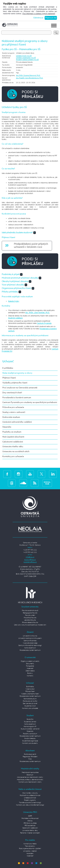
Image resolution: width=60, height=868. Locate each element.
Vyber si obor (30, 689)
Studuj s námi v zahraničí (14, 412)
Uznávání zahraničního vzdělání (17, 422)
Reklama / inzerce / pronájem (30, 833)
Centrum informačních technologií (30, 645)
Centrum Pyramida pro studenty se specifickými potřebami (30, 402)
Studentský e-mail (30, 722)
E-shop (30, 821)
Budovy (30, 673)
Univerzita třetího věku (13, 447)
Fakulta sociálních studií (30, 611)
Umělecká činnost (30, 798)
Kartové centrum (30, 648)
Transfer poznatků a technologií (30, 803)
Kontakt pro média (30, 844)
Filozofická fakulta (30, 618)
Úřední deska (30, 671)
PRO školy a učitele (30, 823)
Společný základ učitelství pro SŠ (27, 60)
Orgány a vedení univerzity (30, 661)
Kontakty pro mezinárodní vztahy (30, 782)
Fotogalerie (30, 666)
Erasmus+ (30, 775)
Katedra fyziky (14, 301)
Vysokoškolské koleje (30, 643)
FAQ (30, 759)
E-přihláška (8, 368)
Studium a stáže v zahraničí (30, 729)
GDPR (30, 816)
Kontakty (30, 676)
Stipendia (7, 427)
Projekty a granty (30, 800)
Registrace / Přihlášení (30, 757)
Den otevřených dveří (30, 704)
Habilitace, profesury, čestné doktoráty (30, 780)
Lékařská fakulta (30, 620)
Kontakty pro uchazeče (13, 456)
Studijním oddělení (15, 318)
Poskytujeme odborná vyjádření (30, 849)
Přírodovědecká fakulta (30, 622)
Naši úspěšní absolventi (13, 437)
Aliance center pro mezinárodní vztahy (30, 777)
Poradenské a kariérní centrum (17, 398)
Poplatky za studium (12, 432)
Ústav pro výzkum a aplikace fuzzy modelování (30, 625)
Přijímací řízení (9, 378)
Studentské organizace (30, 741)
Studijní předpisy (30, 738)
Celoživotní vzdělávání (13, 442)
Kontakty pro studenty (30, 743)
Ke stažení (30, 853)
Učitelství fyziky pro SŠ (24, 56)
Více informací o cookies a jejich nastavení (39, 14)
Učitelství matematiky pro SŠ (26, 58)
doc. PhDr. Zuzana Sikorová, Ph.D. (28, 75)
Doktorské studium (11, 417)
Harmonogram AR (30, 726)
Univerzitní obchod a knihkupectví (30, 638)
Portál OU (30, 719)
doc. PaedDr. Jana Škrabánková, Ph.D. (30, 78)
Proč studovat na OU (30, 701)
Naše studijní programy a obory (17, 373)
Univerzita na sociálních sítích (16, 452)
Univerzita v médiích (30, 851)
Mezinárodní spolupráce (30, 772)
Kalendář (30, 668)
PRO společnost (30, 826)
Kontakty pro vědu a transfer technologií (30, 805)
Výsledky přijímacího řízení (15, 383)
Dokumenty (30, 664)
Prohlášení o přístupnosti (30, 818)
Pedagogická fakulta (30, 613)
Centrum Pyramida (44, 323)
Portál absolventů (30, 754)
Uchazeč (8, 361)
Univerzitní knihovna (30, 636)
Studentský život (30, 706)
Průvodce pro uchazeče (13, 407)
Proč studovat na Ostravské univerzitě (20, 388)
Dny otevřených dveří (12, 393)
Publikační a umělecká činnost (30, 795)
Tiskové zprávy (30, 846)
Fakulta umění (30, 615)
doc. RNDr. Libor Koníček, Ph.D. (37, 313)
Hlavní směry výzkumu (30, 793)
